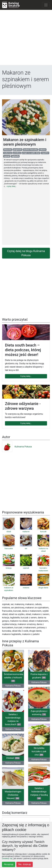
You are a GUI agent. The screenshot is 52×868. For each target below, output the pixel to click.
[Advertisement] (26, 38)
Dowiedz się (7, 858)
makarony (8, 153)
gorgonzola (18, 150)
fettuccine (8, 150)
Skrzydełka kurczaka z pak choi (39, 751)
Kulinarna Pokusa (17, 447)
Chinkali (13, 758)
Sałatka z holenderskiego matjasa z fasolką (39, 793)
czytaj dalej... (12, 186)
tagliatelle (15, 156)
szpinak (7, 156)
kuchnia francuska (30, 150)
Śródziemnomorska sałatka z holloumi (14, 678)
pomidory (17, 153)
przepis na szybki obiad (31, 153)
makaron (43, 150)
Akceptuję (9, 864)
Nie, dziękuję (25, 864)
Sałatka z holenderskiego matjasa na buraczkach (13, 719)
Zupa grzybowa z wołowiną (39, 713)
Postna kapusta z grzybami (39, 676)
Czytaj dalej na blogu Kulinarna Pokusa (26, 253)
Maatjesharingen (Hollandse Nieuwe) (13, 795)
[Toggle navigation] (46, 5)
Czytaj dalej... (26, 376)
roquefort (45, 153)
